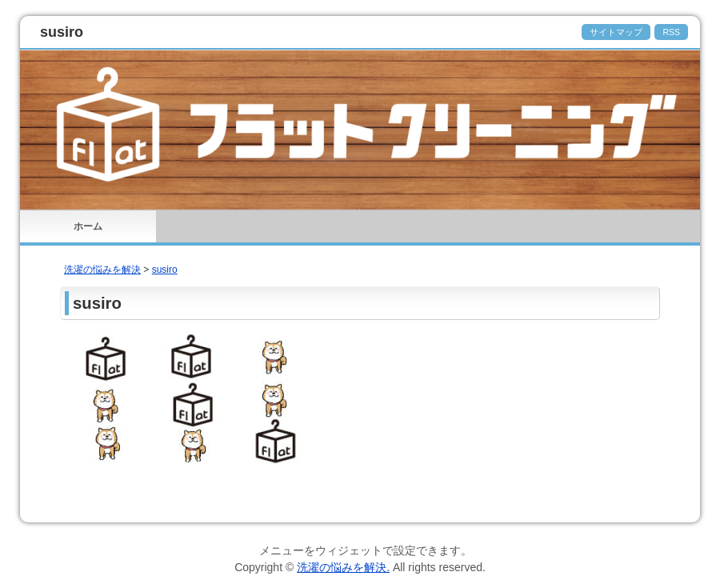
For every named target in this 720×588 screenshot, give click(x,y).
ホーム (88, 226)
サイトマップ (616, 32)
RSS (671, 32)
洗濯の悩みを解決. (343, 567)
